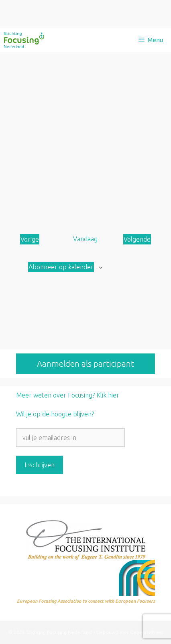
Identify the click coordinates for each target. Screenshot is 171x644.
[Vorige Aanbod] (30, 239)
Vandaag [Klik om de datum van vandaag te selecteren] (85, 239)
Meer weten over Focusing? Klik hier (68, 395)
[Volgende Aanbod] (137, 239)
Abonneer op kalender (61, 267)
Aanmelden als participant (85, 363)
